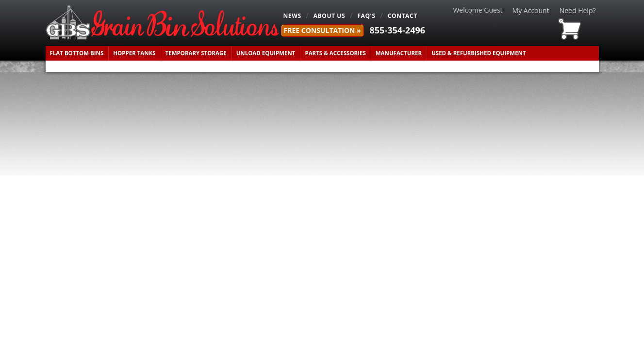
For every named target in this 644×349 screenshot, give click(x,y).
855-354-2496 (398, 30)
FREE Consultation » (322, 30)
